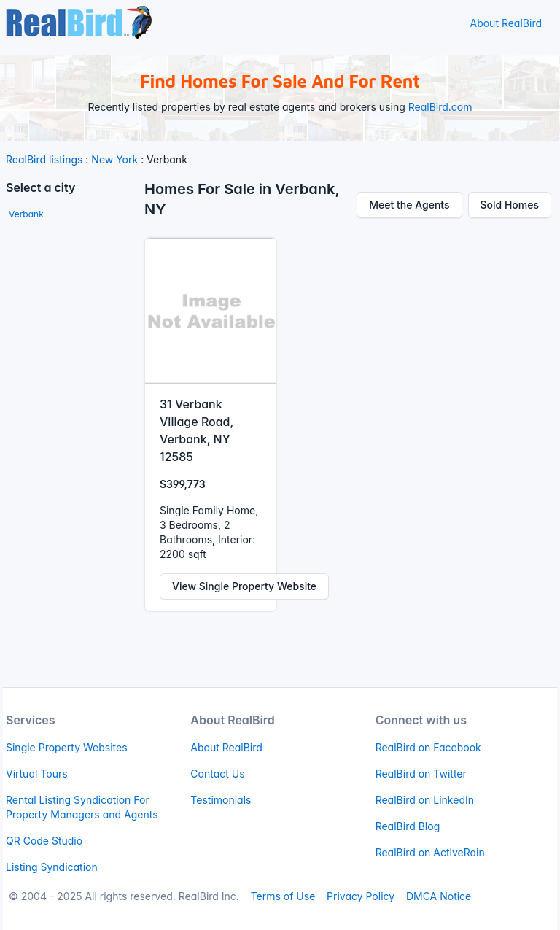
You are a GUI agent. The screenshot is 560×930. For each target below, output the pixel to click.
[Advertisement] (72, 451)
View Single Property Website (244, 586)
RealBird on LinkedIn (425, 800)
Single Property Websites (67, 747)
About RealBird (506, 23)
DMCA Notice (439, 896)
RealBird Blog (408, 826)
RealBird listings (44, 159)
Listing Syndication (52, 867)
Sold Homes (510, 205)
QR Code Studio (44, 841)
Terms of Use (283, 896)
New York (114, 159)
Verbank (26, 214)
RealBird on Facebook (428, 747)
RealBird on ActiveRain (430, 852)
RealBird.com (440, 107)
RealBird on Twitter (421, 774)
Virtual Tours (37, 774)
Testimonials (221, 800)
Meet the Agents (409, 205)
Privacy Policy (361, 896)
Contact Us (217, 774)
